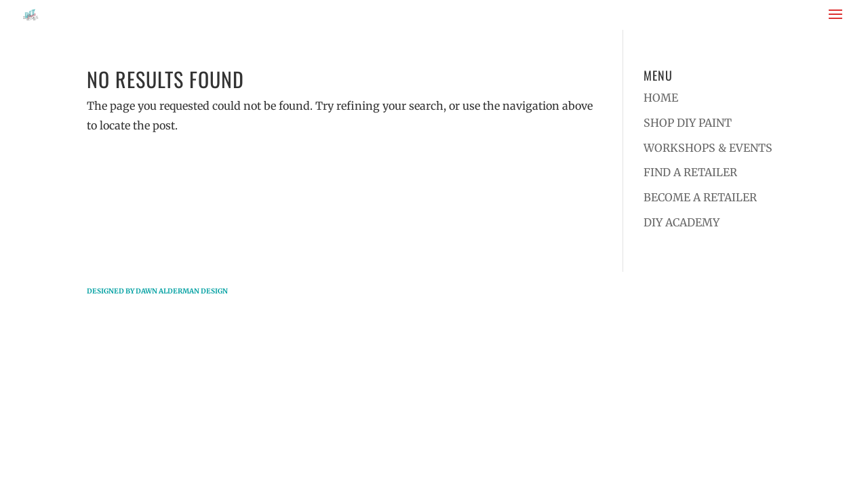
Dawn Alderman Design (182, 291)
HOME (661, 98)
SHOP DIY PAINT (688, 123)
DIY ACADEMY (682, 222)
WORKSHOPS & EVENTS (708, 148)
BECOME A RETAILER (700, 197)
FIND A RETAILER (690, 172)
